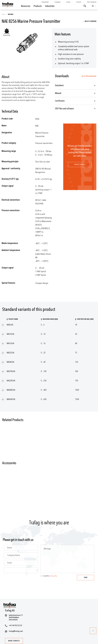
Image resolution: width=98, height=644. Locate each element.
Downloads (45, 2)
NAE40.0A (10, 362)
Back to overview (91, 21)
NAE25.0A (10, 353)
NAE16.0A (10, 343)
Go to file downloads (89, 76)
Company (57, 2)
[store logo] (7, 5)
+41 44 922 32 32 (15, 625)
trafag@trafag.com (16, 631)
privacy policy (53, 576)
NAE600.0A (11, 399)
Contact (79, 2)
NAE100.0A (11, 371)
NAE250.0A (11, 381)
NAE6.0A (10, 325)
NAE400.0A (11, 390)
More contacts (14, 641)
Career (68, 2)
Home (3, 14)
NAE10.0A (10, 334)
